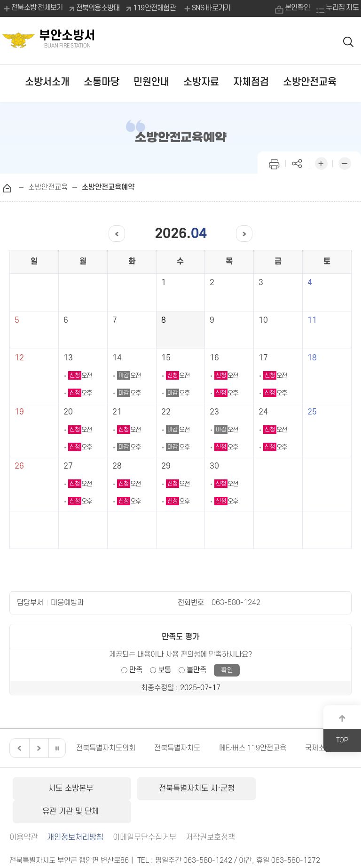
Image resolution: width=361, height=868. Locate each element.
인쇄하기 (274, 163)
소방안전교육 (310, 82)
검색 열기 (349, 41)
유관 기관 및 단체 (294, 788)
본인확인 (297, 8)
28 (117, 466)
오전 (80, 376)
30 (214, 466)
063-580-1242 (236, 603)
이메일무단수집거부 (145, 814)
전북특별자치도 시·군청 (180, 788)
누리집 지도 (342, 8)
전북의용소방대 (98, 8)
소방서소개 (47, 82)
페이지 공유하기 (298, 163)
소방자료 (201, 82)
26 (19, 466)
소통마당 (102, 82)
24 (263, 412)
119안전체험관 (154, 8)
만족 (136, 670)
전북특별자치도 (177, 748)
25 (312, 412)
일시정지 (57, 748)
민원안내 (151, 82)
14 (117, 358)
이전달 (120, 234)
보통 (165, 670)
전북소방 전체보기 (33, 8)
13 (68, 358)
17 (263, 358)
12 (19, 358)
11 (312, 320)
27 (68, 466)
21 (117, 412)
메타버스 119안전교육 (253, 748)
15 (166, 358)
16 (214, 358)
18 (312, 358)
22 (166, 412)
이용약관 (24, 814)
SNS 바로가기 (207, 8)
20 (68, 412)
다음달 (241, 234)
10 (263, 320)
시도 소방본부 (66, 788)
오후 (80, 393)
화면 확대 (321, 163)
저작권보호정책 (210, 814)
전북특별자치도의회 (106, 748)
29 (166, 466)
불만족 (196, 670)
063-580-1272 (296, 837)
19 (19, 412)
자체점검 (251, 82)
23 (214, 412)
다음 (38, 748)
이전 (18, 748)
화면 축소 (345, 163)
